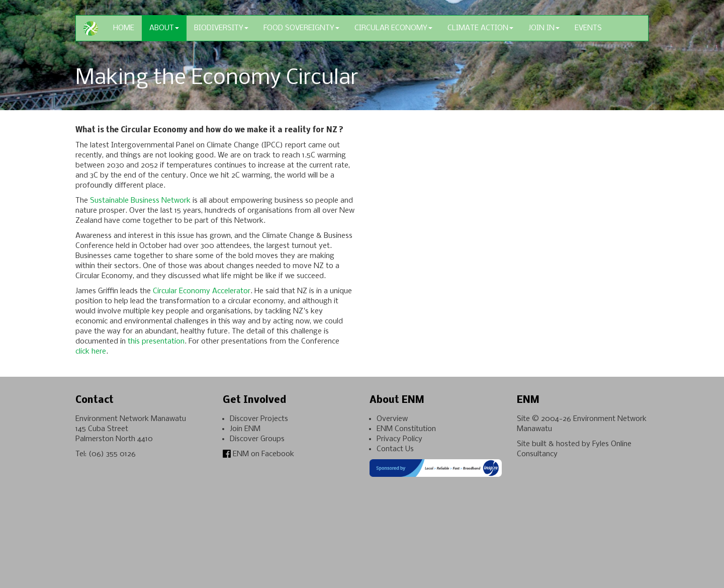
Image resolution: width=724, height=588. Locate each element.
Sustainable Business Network (140, 201)
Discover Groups (257, 439)
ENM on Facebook (258, 454)
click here (91, 352)
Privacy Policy (399, 439)
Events (588, 28)
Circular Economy (393, 28)
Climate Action (480, 28)
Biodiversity (221, 28)
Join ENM (245, 429)
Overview (392, 419)
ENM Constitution (406, 429)
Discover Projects (259, 419)
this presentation (156, 342)
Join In (544, 28)
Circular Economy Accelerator (202, 291)
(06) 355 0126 (112, 454)
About (164, 28)
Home (124, 28)
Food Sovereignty (301, 28)
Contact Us (395, 449)
